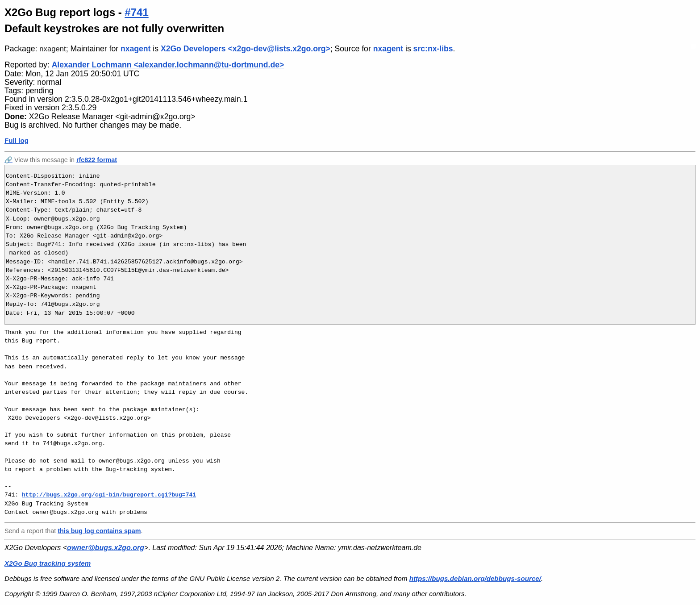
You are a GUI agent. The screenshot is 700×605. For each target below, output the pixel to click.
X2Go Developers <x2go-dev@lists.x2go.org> (246, 49)
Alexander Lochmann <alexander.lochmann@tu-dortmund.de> (168, 65)
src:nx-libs (433, 49)
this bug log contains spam (99, 531)
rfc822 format (97, 160)
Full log (17, 140)
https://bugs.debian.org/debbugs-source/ (475, 578)
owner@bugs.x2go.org (106, 548)
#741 (136, 12)
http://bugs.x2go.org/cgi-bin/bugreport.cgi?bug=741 (109, 495)
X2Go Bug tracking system (48, 563)
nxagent (52, 49)
